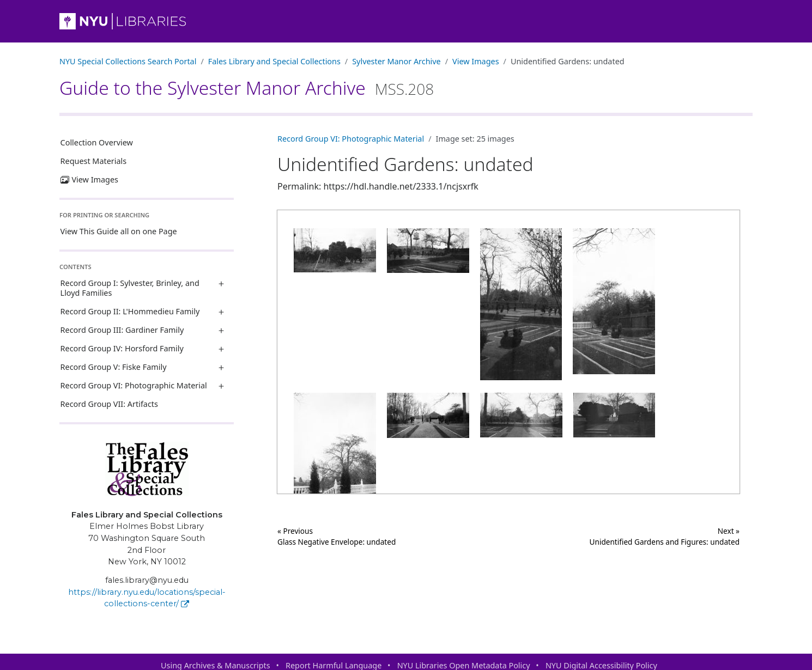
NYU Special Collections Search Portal (128, 61)
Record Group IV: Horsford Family (122, 348)
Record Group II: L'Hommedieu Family (130, 311)
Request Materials (94, 161)
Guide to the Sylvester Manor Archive (247, 88)
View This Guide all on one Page (119, 231)
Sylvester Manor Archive (396, 61)
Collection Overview (97, 142)
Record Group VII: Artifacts (109, 404)
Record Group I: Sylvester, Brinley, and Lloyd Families (130, 288)
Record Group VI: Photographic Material (134, 385)
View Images (476, 61)
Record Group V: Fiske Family (114, 367)
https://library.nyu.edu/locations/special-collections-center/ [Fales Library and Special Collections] (147, 598)
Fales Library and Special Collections (274, 61)
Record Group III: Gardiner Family (122, 330)
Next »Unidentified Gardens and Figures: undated (665, 536)
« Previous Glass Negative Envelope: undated (337, 536)
